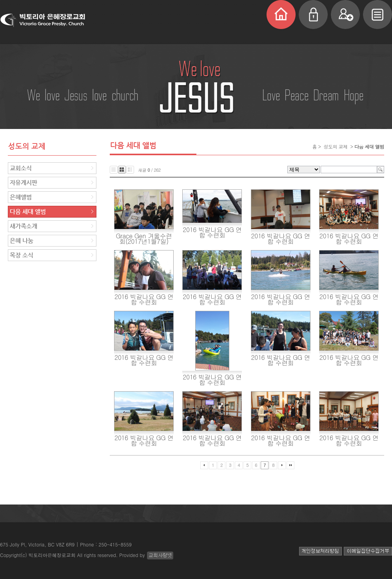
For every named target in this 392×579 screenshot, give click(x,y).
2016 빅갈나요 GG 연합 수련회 (212, 232)
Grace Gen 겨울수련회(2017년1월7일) (144, 239)
